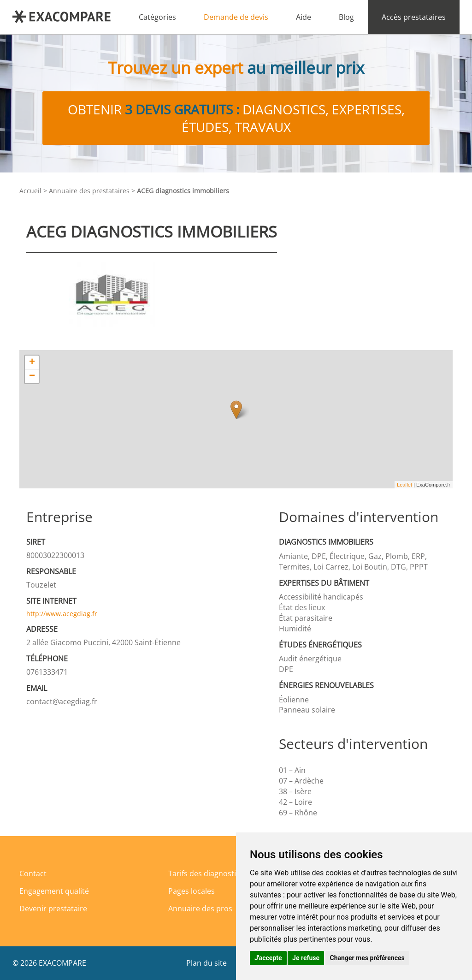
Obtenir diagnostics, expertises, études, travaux (236, 118)
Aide (304, 17)
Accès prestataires (414, 17)
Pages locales (192, 891)
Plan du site (206, 963)
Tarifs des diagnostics (206, 873)
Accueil (30, 191)
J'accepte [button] (268, 958)
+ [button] (32, 362)
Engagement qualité (54, 891)
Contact (33, 873)
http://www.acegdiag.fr (62, 614)
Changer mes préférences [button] (367, 958)
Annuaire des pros (200, 909)
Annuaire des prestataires (89, 191)
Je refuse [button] (306, 958)
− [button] (32, 376)
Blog (346, 17)
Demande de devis (236, 17)
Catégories (157, 17)
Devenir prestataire (53, 909)
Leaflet (404, 485)
